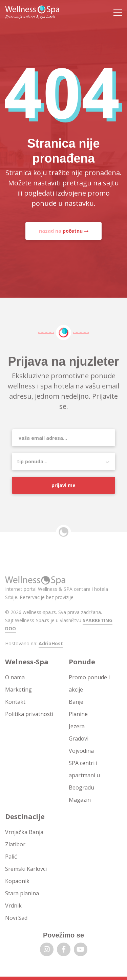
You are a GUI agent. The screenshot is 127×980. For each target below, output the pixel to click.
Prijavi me (63, 485)
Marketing (18, 690)
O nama (15, 677)
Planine (78, 714)
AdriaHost (51, 643)
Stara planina (22, 893)
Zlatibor (15, 844)
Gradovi (79, 738)
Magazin (80, 800)
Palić (11, 857)
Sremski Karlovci (26, 869)
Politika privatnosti (29, 714)
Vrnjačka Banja (24, 832)
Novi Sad (16, 918)
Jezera (77, 726)
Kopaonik (17, 881)
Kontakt (15, 702)
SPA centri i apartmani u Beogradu (84, 775)
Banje (76, 702)
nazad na (61, 231)
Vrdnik (13, 906)
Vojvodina (81, 751)
